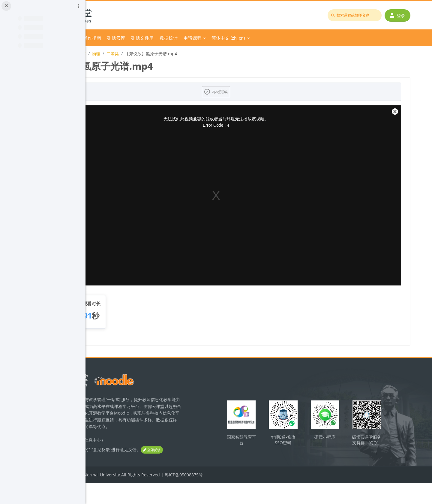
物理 (177, 54)
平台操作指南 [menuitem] (169, 38)
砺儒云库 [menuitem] (197, 38)
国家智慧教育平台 (280, 446)
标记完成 (263, 92)
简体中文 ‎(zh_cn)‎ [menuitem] (309, 38)
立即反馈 (114, 471)
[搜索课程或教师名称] (359, 15)
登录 (402, 15)
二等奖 (194, 54)
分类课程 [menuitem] (136, 38)
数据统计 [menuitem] (250, 38)
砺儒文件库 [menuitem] (224, 38)
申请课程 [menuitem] (274, 38)
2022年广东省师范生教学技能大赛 (135, 54)
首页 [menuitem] (117, 38)
